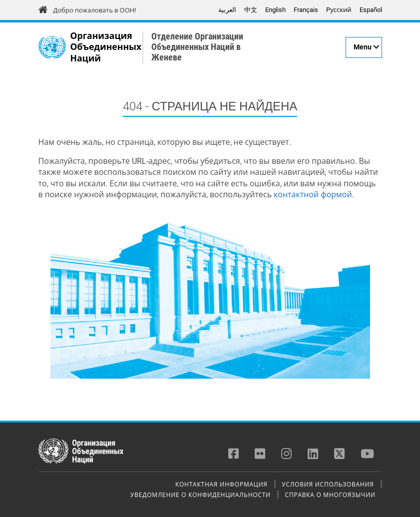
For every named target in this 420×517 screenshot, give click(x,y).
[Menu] (364, 47)
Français (306, 10)
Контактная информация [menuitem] (221, 484)
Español (371, 10)
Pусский (339, 10)
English (275, 10)
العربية (227, 10)
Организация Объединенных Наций (106, 47)
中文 (251, 10)
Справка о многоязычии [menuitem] (330, 495)
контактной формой (313, 195)
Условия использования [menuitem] (328, 484)
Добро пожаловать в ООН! (95, 10)
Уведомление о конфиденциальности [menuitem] (201, 495)
